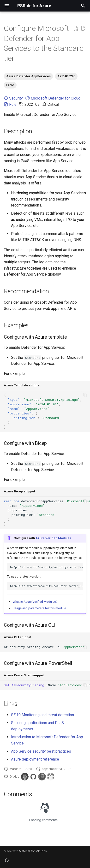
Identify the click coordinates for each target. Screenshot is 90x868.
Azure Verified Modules (53, 538)
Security (13, 98)
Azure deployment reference (35, 759)
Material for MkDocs (33, 851)
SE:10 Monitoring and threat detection (42, 715)
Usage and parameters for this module (39, 608)
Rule (10, 104)
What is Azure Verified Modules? (35, 602)
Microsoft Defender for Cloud (53, 98)
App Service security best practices (41, 751)
